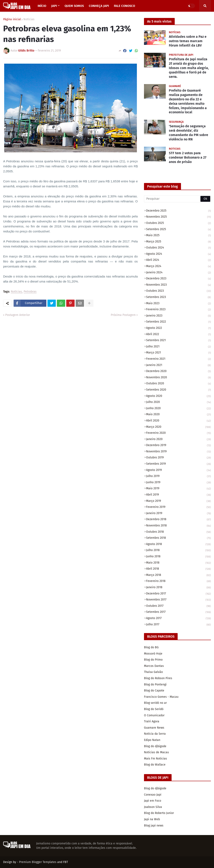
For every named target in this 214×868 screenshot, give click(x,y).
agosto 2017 (178, 619)
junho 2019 (178, 483)
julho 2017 (178, 625)
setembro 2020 (178, 390)
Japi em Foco (153, 801)
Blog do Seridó (154, 709)
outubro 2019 (178, 458)
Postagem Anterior (18, 315)
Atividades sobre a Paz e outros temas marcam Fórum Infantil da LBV (188, 41)
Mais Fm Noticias (155, 759)
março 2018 (178, 575)
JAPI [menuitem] (54, 6)
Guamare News (154, 728)
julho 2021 (178, 347)
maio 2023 (178, 304)
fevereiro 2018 (178, 581)
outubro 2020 (178, 384)
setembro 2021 (178, 341)
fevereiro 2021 (178, 359)
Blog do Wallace (155, 765)
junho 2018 (178, 557)
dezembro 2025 (178, 211)
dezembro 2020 (178, 372)
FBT (66, 862)
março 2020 (178, 427)
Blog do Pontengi (155, 684)
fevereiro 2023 (178, 310)
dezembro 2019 (178, 446)
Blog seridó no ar (155, 703)
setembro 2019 (178, 464)
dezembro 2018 (178, 520)
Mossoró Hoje (153, 654)
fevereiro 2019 (178, 507)
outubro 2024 (178, 248)
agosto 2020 (178, 396)
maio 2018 (178, 563)
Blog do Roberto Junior (159, 813)
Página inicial (12, 19)
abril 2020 (178, 421)
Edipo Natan (152, 740)
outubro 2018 (178, 532)
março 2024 (178, 267)
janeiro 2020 (178, 440)
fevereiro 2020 (178, 433)
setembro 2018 (178, 538)
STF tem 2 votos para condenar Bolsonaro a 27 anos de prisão (188, 157)
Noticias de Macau (156, 752)
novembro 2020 (178, 378)
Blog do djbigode (155, 746)
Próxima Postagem (123, 315)
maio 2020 (178, 415)
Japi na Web (152, 819)
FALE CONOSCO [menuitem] (124, 6)
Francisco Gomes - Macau (161, 697)
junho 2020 (178, 409)
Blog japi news (154, 826)
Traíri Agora (152, 721)
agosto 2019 (178, 470)
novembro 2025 (178, 217)
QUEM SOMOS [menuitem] (74, 6)
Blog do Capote (154, 691)
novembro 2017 (178, 600)
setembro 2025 (178, 230)
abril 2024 (178, 260)
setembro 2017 (178, 612)
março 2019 (178, 501)
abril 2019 (178, 495)
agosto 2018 (178, 544)
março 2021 (178, 353)
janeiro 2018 (178, 588)
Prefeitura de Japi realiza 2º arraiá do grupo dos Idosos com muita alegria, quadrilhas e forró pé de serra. (189, 68)
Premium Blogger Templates (38, 862)
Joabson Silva (153, 807)
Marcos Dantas (154, 666)
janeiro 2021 (178, 365)
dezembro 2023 (178, 279)
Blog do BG (151, 647)
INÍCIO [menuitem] (42, 6)
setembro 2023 (178, 297)
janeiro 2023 (178, 316)
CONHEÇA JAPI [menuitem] (99, 6)
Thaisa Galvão (153, 672)
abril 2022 (178, 335)
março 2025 (178, 242)
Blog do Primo (153, 660)
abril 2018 (178, 569)
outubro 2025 (178, 223)
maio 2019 (178, 489)
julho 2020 (178, 402)
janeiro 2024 (178, 273)
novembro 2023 (178, 285)
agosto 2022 (178, 328)
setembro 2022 (178, 322)
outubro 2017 (178, 606)
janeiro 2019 (178, 514)
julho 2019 (178, 476)
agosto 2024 (178, 254)
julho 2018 (178, 551)
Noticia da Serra (155, 734)
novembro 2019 (178, 452)
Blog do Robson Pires (158, 678)
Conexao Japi (153, 795)
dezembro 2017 (178, 594)
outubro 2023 (178, 291)
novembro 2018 (178, 526)
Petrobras (30, 292)
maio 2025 (178, 236)
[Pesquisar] (177, 199)
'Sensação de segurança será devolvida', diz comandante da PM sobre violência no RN (189, 133)
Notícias (29, 19)
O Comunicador (154, 715)
